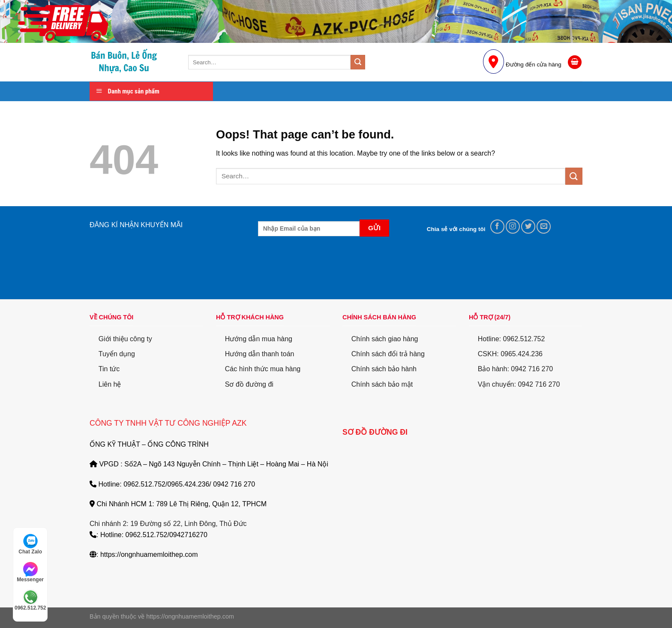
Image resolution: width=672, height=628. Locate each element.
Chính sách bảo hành (384, 369)
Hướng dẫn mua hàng (259, 339)
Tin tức (109, 369)
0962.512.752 (30, 600)
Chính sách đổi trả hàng (388, 354)
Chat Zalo (30, 544)
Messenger (30, 572)
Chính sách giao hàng (385, 339)
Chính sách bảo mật (382, 384)
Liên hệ (110, 384)
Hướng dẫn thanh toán (260, 354)
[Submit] (358, 62)
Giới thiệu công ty (125, 339)
